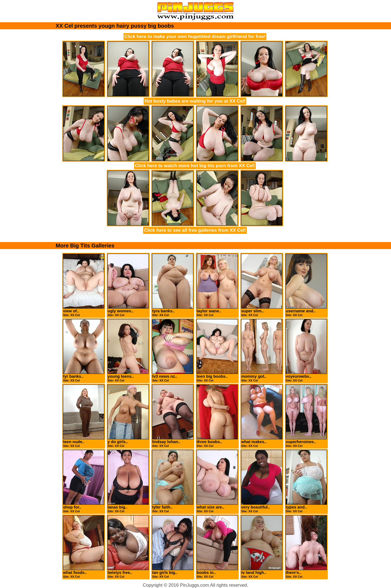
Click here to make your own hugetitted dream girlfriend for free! (195, 36)
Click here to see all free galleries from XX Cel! (195, 230)
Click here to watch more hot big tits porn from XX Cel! (195, 166)
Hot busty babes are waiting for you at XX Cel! (195, 101)
